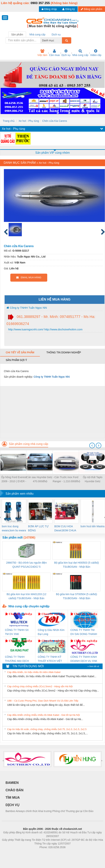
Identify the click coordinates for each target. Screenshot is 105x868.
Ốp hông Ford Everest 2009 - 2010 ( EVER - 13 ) (14, 480)
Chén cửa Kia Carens (55, 121)
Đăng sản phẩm (92, 9)
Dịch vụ (66, 53)
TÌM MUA (13, 798)
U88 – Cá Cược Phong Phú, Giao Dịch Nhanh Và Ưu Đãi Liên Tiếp (43, 701)
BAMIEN (12, 783)
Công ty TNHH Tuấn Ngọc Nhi (27, 308)
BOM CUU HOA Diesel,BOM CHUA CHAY (65, 529)
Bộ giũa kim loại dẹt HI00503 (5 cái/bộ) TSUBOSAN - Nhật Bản (77, 565)
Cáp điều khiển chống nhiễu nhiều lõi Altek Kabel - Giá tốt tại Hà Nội (44, 715)
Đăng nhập (49, 9)
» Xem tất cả (93, 666)
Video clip (96, 53)
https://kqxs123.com (70, 853)
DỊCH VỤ (12, 805)
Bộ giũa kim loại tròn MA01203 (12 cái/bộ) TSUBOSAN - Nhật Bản (26, 596)
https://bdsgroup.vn (48, 853)
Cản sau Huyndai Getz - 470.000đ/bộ (40, 479)
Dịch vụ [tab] (56, 34)
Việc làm (42, 53)
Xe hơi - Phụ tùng (29, 121)
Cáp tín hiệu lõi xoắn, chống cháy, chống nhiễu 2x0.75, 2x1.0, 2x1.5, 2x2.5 (47, 729)
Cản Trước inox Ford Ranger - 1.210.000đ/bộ (66, 479)
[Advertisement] (52, 412)
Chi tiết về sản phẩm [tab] (20, 352)
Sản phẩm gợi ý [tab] (16, 360)
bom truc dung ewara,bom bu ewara (14, 528)
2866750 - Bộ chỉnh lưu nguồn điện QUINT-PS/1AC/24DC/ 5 (26, 565)
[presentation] (92, 445)
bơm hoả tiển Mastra (93, 526)
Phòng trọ (29, 853)
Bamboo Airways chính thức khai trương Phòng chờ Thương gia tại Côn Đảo (49, 811)
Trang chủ (9, 121)
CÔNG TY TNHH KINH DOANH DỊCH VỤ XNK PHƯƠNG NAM (84, 659)
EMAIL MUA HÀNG (29, 277)
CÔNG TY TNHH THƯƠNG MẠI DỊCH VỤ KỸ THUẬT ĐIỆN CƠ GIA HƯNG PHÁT (18, 659)
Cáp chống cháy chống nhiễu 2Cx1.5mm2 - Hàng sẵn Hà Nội (40, 686)
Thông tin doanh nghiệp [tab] (64, 352)
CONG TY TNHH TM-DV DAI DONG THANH (84, 632)
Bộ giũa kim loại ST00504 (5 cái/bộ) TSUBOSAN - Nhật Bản (77, 596)
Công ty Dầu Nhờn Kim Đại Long (51, 632)
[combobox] (61, 40)
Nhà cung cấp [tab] (37, 34)
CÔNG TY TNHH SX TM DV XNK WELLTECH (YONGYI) (18, 632)
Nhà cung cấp (80, 53)
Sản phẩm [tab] (17, 34)
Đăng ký (69, 9)
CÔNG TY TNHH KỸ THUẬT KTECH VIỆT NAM (50, 659)
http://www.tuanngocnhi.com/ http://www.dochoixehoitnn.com (45, 329)
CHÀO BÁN (14, 790)
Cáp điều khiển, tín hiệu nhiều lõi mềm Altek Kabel (34, 672)
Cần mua (54, 53)
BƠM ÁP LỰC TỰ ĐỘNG (38, 528)
